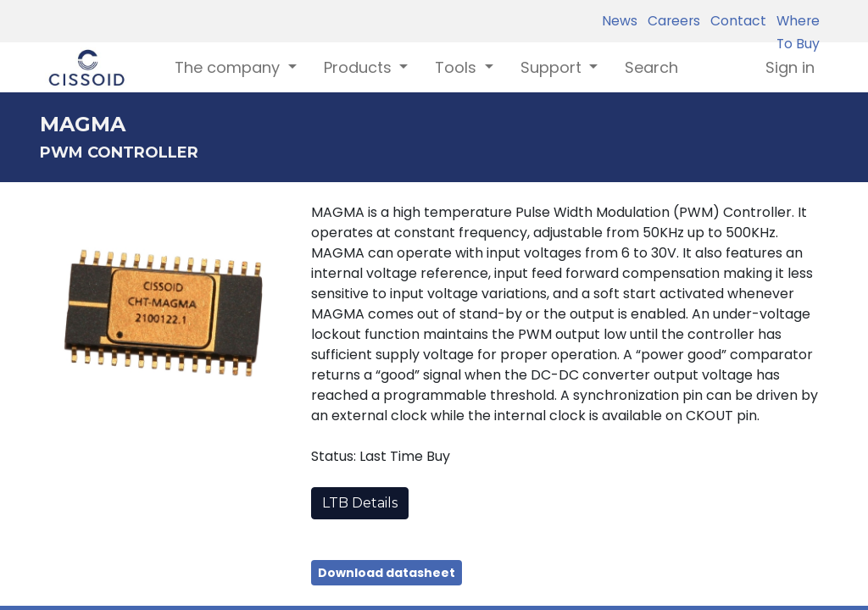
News (620, 21)
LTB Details (360, 503)
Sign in (790, 67)
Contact (735, 21)
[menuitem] (651, 67)
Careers (670, 21)
